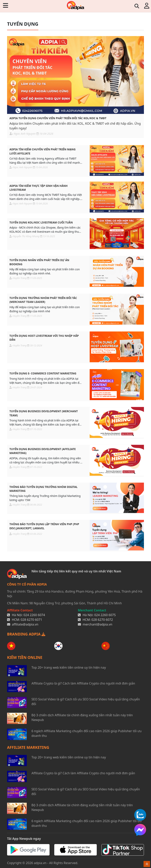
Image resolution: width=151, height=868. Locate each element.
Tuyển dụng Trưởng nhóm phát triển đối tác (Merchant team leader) (43, 300)
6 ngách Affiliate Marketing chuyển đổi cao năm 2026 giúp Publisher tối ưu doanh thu (87, 733)
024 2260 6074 (34, 615)
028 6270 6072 (102, 620)
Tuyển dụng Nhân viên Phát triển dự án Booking (39, 262)
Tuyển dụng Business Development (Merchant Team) (44, 413)
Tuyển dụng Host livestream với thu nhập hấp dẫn (44, 338)
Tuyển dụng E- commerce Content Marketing (43, 373)
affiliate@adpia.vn (25, 624)
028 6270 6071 (31, 620)
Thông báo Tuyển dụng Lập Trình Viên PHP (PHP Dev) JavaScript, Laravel (44, 526)
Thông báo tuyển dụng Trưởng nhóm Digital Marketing (43, 489)
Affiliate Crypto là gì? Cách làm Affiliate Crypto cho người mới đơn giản (83, 683)
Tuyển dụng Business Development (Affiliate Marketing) (43, 451)
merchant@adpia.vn (97, 624)
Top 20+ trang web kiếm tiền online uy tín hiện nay (69, 667)
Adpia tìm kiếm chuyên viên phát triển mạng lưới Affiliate (42, 151)
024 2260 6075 (105, 615)
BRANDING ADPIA (26, 634)
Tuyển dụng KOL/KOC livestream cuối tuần (41, 222)
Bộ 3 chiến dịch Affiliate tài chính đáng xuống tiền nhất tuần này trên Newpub (82, 717)
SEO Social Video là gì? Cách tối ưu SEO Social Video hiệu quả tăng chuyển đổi (86, 702)
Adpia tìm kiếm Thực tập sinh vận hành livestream (39, 188)
